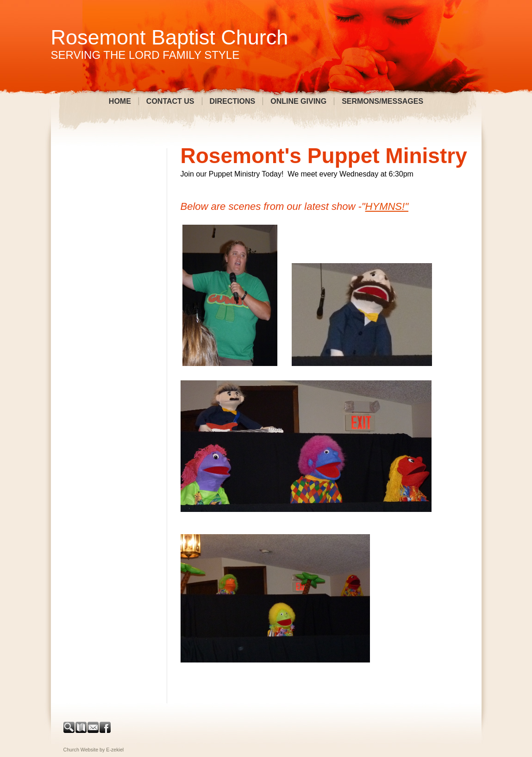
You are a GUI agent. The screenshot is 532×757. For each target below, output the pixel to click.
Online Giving (298, 101)
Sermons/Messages (382, 101)
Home (120, 101)
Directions (233, 101)
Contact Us (170, 101)
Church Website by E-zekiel (94, 750)
